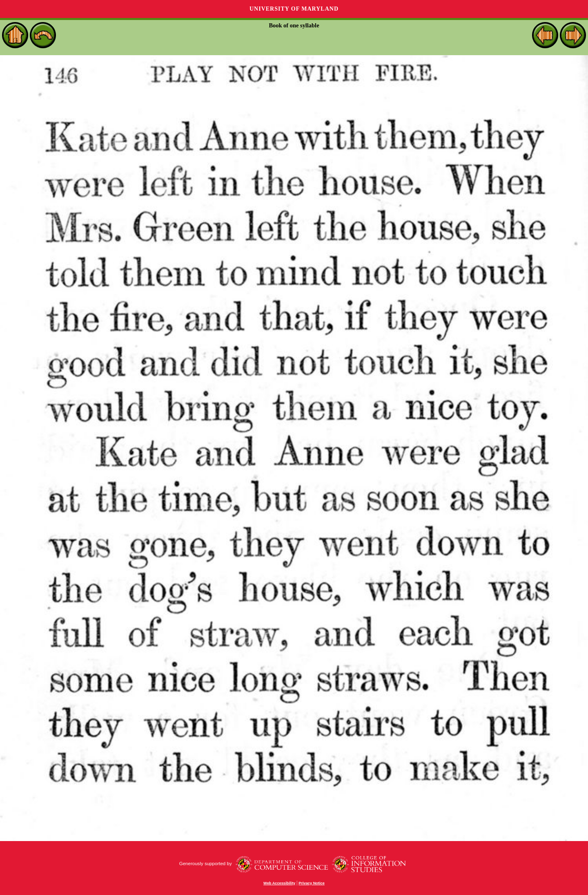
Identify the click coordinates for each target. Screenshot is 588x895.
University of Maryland (294, 9)
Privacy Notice (312, 883)
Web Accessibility (279, 883)
